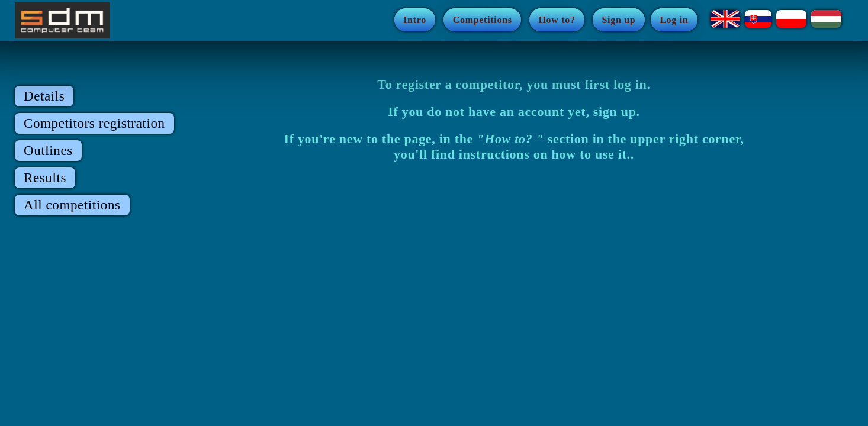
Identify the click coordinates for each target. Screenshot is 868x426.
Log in (674, 20)
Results (45, 178)
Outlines (48, 151)
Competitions (483, 20)
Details (44, 96)
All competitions (72, 205)
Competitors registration (94, 123)
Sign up (618, 20)
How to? (557, 20)
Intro (415, 20)
